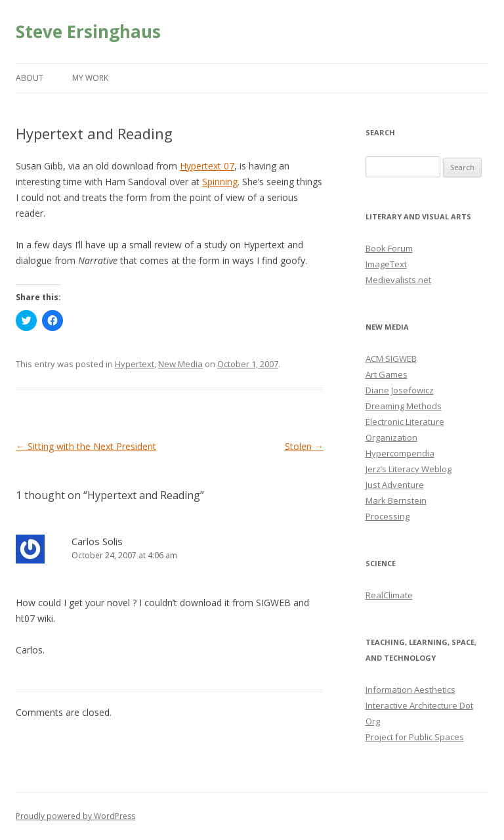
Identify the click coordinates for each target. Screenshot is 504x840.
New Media (180, 364)
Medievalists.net (398, 280)
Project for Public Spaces (415, 737)
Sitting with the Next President (86, 446)
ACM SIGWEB (391, 359)
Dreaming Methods (404, 406)
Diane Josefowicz (400, 390)
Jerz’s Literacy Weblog (409, 469)
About (30, 78)
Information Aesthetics (410, 690)
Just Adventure (395, 485)
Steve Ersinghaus (88, 32)
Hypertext (135, 364)
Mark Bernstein (396, 500)
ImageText (386, 264)
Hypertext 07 (207, 166)
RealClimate (389, 595)
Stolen (304, 446)
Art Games (387, 374)
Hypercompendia (400, 453)
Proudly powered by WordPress (75, 816)
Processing (388, 516)
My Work (90, 78)
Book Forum (389, 248)
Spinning (220, 182)
